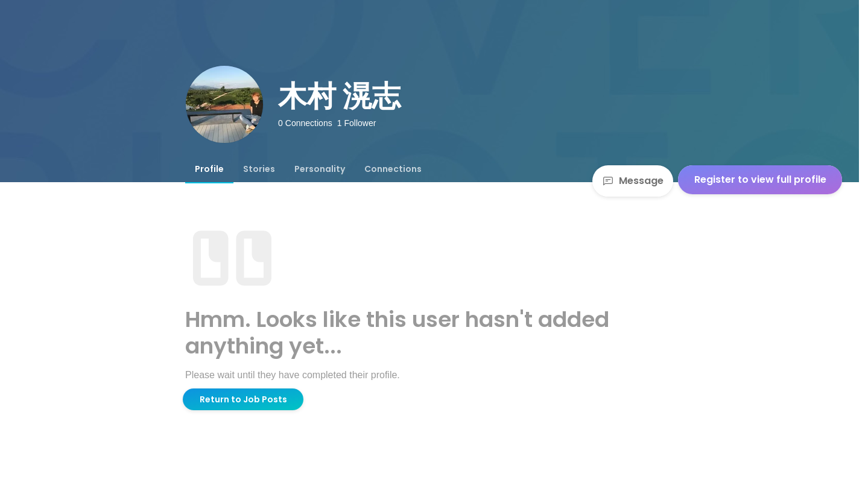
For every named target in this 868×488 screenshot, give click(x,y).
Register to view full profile (760, 179)
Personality (320, 169)
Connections (393, 169)
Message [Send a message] (633, 181)
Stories (259, 169)
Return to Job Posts (243, 399)
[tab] (209, 169)
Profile (209, 169)
